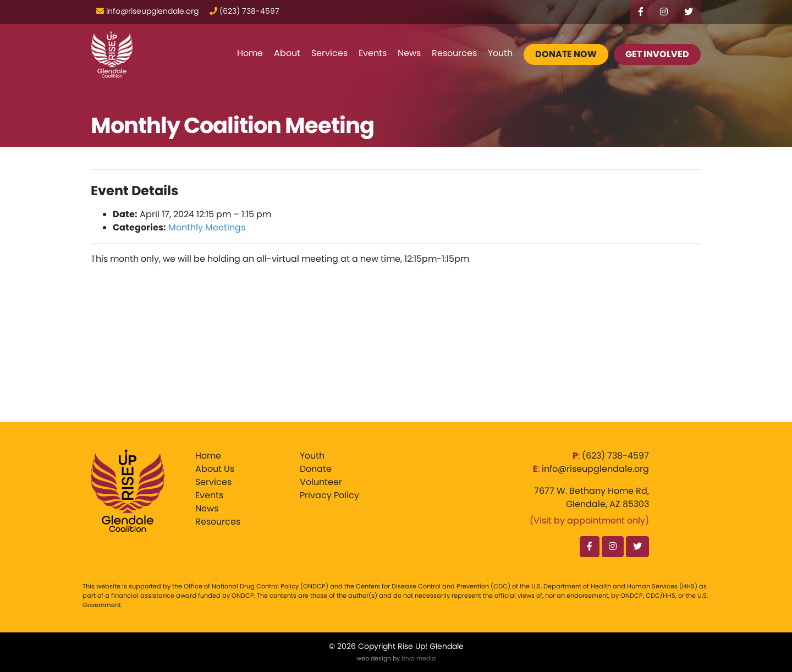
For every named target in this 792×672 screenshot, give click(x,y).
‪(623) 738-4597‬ (615, 456)
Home (250, 53)
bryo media (419, 658)
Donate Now (566, 54)
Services (329, 53)
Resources (454, 53)
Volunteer (321, 482)
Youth (500, 53)
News (409, 53)
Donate (316, 469)
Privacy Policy (329, 495)
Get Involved (657, 54)
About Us (215, 469)
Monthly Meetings (207, 227)
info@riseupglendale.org (595, 469)
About (287, 53)
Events (373, 53)
